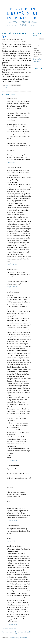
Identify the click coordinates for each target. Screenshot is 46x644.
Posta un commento (9, 629)
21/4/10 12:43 (12, 287)
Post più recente (8, 632)
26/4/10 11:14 (12, 624)
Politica (9, 88)
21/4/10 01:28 (12, 162)
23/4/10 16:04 (12, 521)
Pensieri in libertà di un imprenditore (23, 14)
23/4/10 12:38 (12, 461)
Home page (17, 633)
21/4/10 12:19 (12, 264)
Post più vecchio (26, 632)
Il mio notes (37, 61)
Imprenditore (38, 59)
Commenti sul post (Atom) (18, 638)
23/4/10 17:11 (12, 541)
